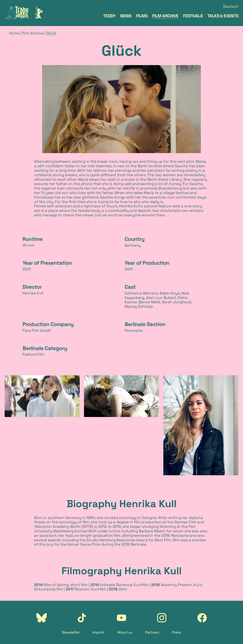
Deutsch (231, 7)
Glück (51, 33)
